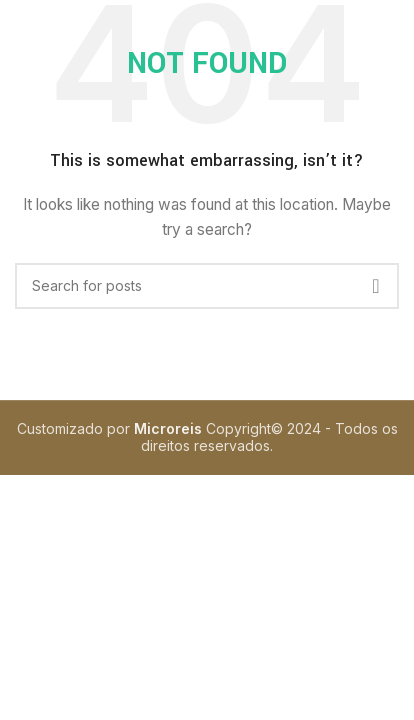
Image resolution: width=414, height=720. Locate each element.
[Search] (207, 286)
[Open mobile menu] (40, 30)
